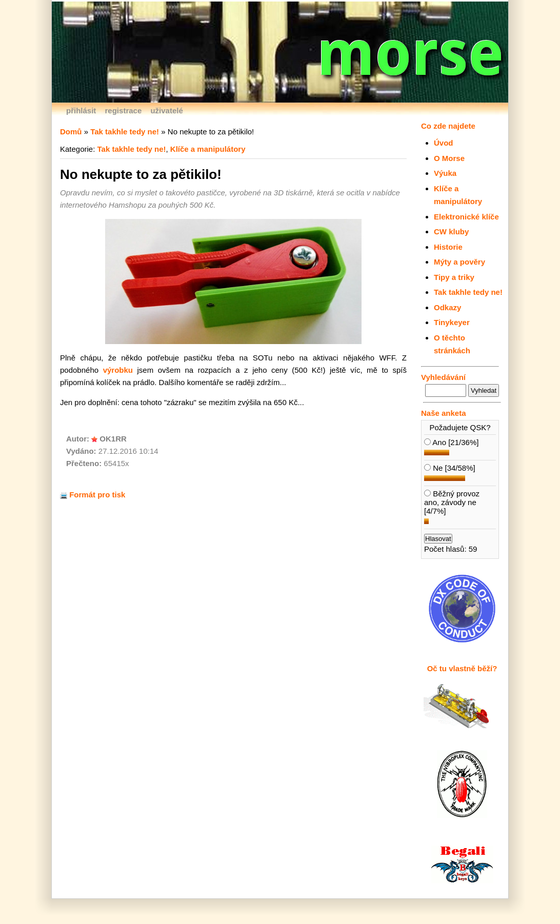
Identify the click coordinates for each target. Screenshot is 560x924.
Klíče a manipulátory (208, 149)
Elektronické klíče (466, 217)
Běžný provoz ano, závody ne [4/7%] (452, 502)
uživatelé (166, 111)
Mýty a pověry (459, 262)
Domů (71, 132)
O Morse (449, 158)
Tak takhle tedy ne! (468, 292)
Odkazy (447, 307)
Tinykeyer (452, 322)
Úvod (444, 143)
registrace (124, 111)
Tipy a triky (454, 277)
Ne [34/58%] (450, 468)
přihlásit (81, 111)
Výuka (445, 173)
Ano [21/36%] (451, 442)
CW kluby (451, 232)
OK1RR (113, 439)
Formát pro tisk (93, 495)
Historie (448, 247)
